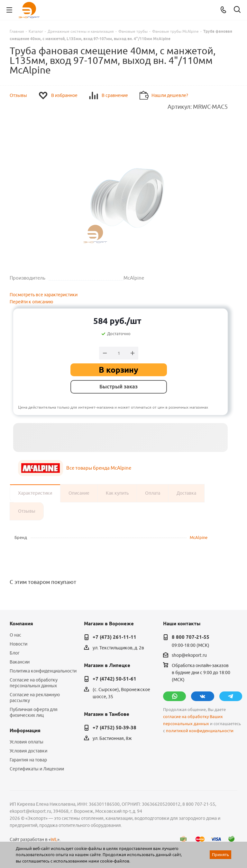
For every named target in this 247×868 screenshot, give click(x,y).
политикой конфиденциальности (200, 731)
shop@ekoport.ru (189, 655)
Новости (18, 644)
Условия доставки (28, 751)
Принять (220, 855)
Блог (15, 653)
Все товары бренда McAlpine (99, 468)
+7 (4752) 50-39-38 (114, 728)
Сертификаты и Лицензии (37, 769)
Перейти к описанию (31, 302)
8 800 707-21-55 (191, 637)
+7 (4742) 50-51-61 (114, 679)
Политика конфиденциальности (43, 671)
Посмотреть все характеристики (44, 295)
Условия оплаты (27, 742)
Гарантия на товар (28, 760)
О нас (15, 635)
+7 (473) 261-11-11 (114, 637)
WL (54, 839)
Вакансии (20, 662)
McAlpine (199, 537)
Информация (25, 731)
